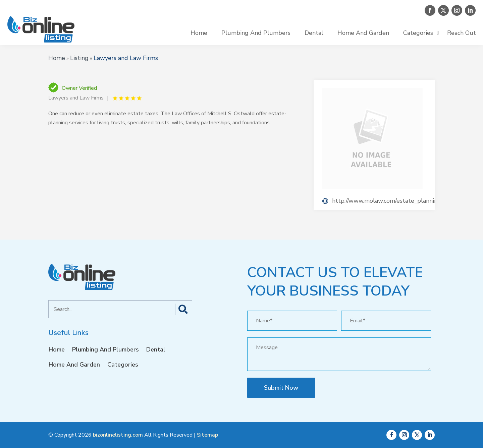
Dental (314, 33)
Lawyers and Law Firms (126, 58)
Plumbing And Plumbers (256, 33)
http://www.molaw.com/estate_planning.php (383, 201)
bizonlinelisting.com (118, 435)
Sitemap (207, 435)
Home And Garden (363, 33)
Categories (418, 33)
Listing (79, 58)
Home (199, 33)
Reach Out (462, 33)
